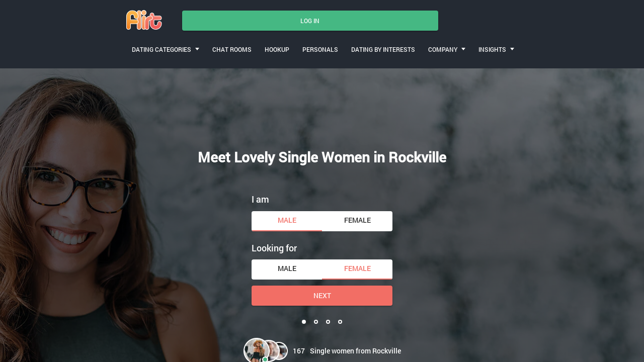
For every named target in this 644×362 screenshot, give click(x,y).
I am (260, 199)
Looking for (274, 248)
